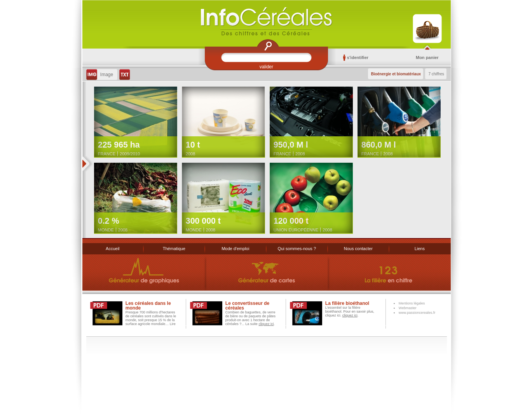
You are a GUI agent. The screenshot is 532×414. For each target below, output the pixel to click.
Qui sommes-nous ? (297, 249)
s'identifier (356, 57)
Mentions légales (412, 303)
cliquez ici (266, 324)
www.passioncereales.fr (417, 313)
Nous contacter (358, 249)
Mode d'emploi (235, 249)
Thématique (174, 249)
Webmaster (408, 308)
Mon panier (427, 57)
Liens (420, 249)
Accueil (113, 249)
